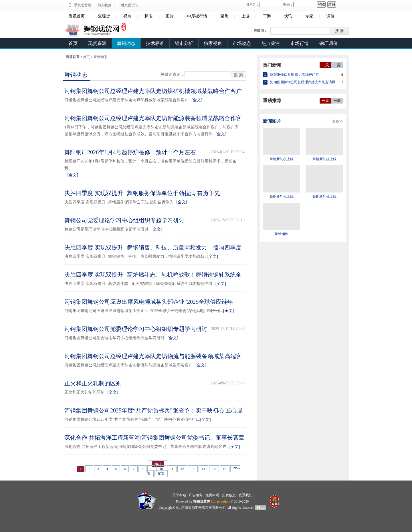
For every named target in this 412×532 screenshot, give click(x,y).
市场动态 (242, 43)
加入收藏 (104, 5)
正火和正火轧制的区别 (93, 383)
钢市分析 (184, 43)
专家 (309, 16)
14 (203, 469)
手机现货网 (83, 5)
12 (182, 469)
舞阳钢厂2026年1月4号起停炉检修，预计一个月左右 (130, 152)
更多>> (338, 121)
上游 (245, 16)
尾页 (161, 474)
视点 (127, 16)
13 (193, 469)
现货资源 (97, 43)
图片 (170, 16)
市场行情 (300, 43)
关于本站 (179, 495)
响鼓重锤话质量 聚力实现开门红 (295, 75)
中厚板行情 (197, 16)
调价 (330, 16)
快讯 (288, 16)
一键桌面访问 (128, 5)
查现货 (104, 16)
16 (225, 469)
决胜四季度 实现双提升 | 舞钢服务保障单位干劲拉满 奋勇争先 (142, 193)
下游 (267, 16)
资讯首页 (77, 16)
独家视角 (213, 43)
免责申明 (212, 495)
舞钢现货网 (202, 501)
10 (161, 469)
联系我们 (245, 495)
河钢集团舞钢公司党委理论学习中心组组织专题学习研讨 (136, 329)
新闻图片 (272, 121)
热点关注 (271, 43)
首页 (73, 43)
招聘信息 (229, 495)
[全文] (197, 100)
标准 (148, 16)
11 (172, 469)
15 (214, 469)
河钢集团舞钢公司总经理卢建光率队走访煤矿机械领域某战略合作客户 (153, 91)
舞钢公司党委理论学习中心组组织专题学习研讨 (124, 220)
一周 (337, 65)
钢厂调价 (328, 43)
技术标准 (155, 43)
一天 (325, 65)
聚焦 (224, 16)
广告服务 (196, 495)
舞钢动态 (126, 43)
